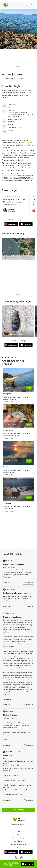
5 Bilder (32, 145)
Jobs (18, 834)
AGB (19, 831)
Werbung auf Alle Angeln (18, 838)
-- (8, 133)
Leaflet (4, 255)
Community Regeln (18, 841)
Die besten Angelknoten (18, 844)
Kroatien (24, 90)
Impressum (19, 828)
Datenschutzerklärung (19, 825)
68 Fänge (22, 145)
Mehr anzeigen (19, 810)
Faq (19, 847)
